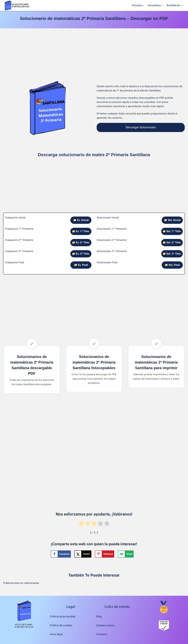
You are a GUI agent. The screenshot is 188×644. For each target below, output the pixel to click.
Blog (99, 616)
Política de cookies (61, 625)
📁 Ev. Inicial (81, 220)
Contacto (102, 634)
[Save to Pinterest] (105, 554)
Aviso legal (56, 634)
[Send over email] (126, 554)
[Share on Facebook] (61, 554)
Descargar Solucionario (141, 127)
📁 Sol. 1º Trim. (172, 231)
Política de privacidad (63, 616)
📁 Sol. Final (172, 265)
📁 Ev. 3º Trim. (81, 254)
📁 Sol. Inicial (172, 220)
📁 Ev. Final (81, 265)
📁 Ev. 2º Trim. (81, 242)
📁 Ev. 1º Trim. (81, 231)
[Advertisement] (94, 55)
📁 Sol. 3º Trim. (172, 254)
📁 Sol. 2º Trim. (172, 242)
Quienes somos (105, 625)
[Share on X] (83, 554)
